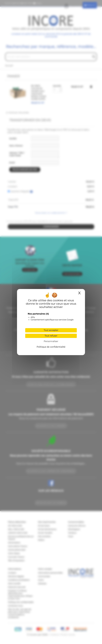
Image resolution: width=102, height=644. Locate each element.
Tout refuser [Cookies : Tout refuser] (51, 336)
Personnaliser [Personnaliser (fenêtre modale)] (51, 341)
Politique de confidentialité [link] (51, 347)
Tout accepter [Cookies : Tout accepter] (51, 330)
